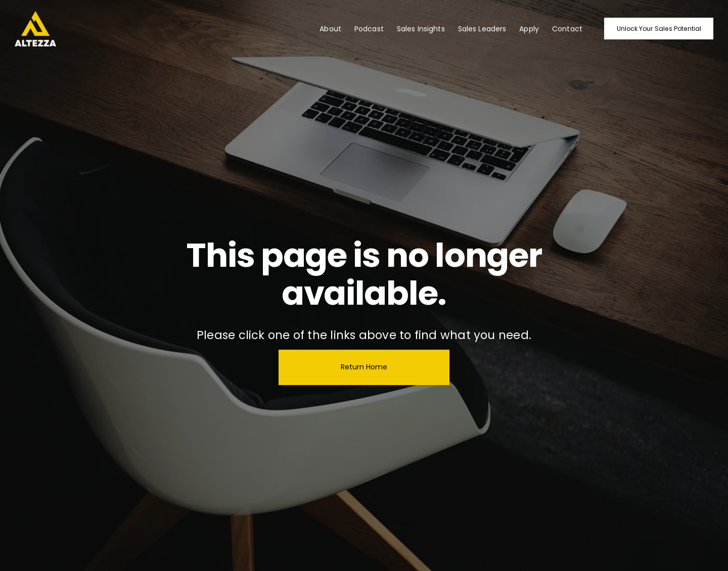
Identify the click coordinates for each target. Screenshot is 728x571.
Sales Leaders (482, 29)
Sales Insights (421, 29)
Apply (529, 29)
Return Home (364, 367)
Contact (567, 29)
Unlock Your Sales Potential (659, 29)
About (330, 29)
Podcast (369, 29)
